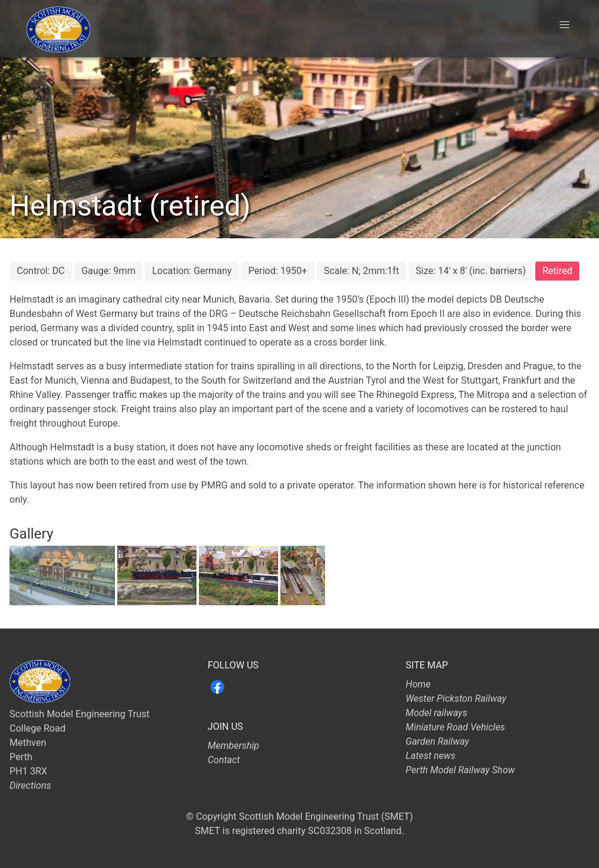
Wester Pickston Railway (456, 699)
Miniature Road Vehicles (455, 727)
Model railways (436, 713)
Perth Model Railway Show (460, 770)
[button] (564, 25)
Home (418, 684)
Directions (30, 785)
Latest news (430, 756)
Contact (224, 760)
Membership (234, 746)
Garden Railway (437, 741)
